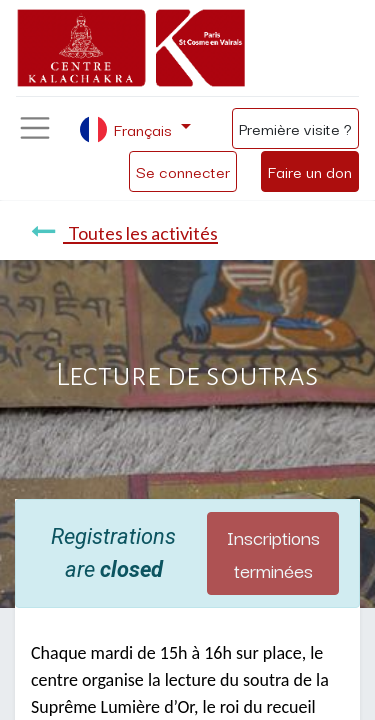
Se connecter (183, 171)
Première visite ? (295, 128)
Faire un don (310, 171)
